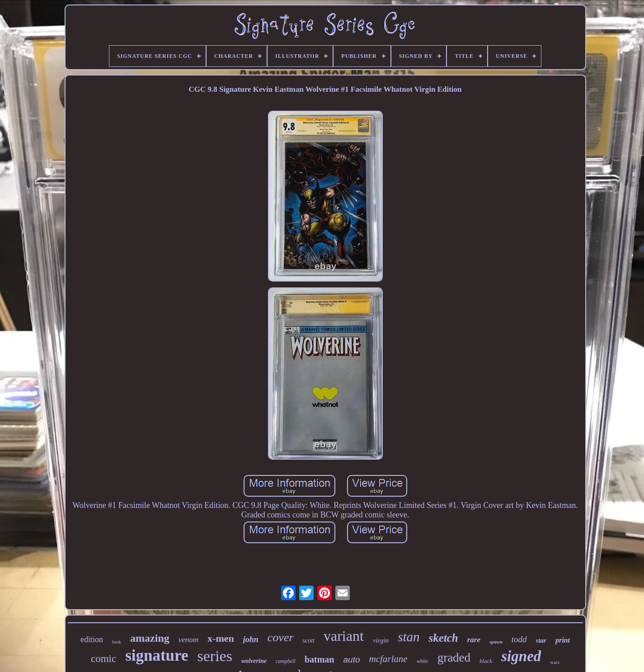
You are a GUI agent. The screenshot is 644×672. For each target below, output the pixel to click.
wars (555, 662)
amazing (150, 638)
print (563, 640)
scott (309, 641)
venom (188, 640)
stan (409, 637)
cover (281, 637)
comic (103, 659)
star (541, 640)
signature (157, 656)
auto (352, 660)
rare (474, 640)
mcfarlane (388, 659)
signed (521, 656)
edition (92, 639)
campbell (286, 661)
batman (320, 659)
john (251, 639)
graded (454, 658)
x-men (221, 638)
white (423, 661)
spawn (496, 642)
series (215, 656)
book (117, 642)
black (486, 661)
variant (344, 636)
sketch (443, 638)
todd (519, 639)
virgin (381, 640)
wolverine (254, 661)
